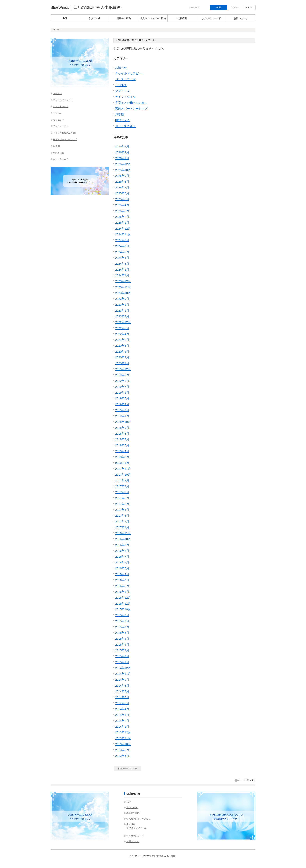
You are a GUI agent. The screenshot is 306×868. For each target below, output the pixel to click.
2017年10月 (123, 475)
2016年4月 (122, 574)
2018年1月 (122, 463)
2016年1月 (122, 592)
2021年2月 (122, 340)
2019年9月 (122, 375)
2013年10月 (123, 744)
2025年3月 (122, 211)
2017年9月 (122, 480)
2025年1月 (122, 223)
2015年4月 (122, 644)
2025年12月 (123, 164)
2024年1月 (122, 275)
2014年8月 (122, 685)
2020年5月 (122, 351)
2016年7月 (122, 557)
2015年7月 (122, 627)
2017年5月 (122, 504)
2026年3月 (122, 146)
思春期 (120, 114)
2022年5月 (122, 328)
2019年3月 (122, 404)
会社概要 (182, 18)
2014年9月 (122, 680)
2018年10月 (123, 422)
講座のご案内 (124, 18)
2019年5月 (122, 398)
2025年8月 (122, 182)
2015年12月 (123, 598)
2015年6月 (122, 633)
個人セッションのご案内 (153, 18)
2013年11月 (123, 738)
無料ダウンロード (212, 18)
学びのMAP (94, 18)
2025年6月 (122, 193)
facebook (235, 7)
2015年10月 (123, 609)
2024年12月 (123, 228)
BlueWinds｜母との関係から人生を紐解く (87, 7)
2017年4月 (122, 510)
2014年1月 (122, 726)
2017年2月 (122, 521)
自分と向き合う (125, 126)
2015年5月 (122, 639)
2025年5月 (122, 199)
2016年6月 (122, 562)
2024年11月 (123, 234)
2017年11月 (123, 469)
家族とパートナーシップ (131, 108)
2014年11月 (123, 674)
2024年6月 (122, 246)
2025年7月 (122, 187)
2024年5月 (122, 252)
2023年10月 (123, 293)
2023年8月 (122, 305)
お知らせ (121, 67)
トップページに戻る (127, 768)
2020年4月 (122, 357)
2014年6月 (122, 697)
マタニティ (122, 91)
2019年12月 (123, 369)
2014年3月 (122, 715)
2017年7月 (122, 492)
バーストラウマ (125, 79)
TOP (65, 18)
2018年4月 (122, 451)
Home (56, 30)
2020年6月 (122, 346)
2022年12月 (123, 322)
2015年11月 (123, 603)
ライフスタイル (125, 97)
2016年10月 (123, 539)
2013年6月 (122, 750)
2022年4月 (122, 334)
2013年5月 (122, 756)
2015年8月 (122, 621)
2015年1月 (122, 662)
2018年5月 (122, 445)
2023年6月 (122, 310)
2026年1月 (122, 158)
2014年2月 (122, 721)
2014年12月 (123, 668)
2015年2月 (122, 656)
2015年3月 (122, 650)
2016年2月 (122, 586)
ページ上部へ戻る (247, 780)
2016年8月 (122, 551)
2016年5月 (122, 568)
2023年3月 (122, 316)
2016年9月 (122, 545)
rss (249, 7)
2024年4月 (122, 258)
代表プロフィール (138, 828)
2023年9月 (122, 299)
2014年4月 (122, 709)
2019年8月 (122, 381)
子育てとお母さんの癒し (131, 103)
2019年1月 (122, 416)
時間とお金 (122, 120)
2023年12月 (123, 281)
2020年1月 (122, 363)
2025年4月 (122, 205)
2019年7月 (122, 387)
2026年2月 (122, 152)
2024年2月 (122, 269)
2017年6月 (122, 498)
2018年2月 (122, 457)
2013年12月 (123, 732)
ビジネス (121, 85)
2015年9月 (122, 615)
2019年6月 (122, 392)
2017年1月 (122, 527)
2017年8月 (122, 486)
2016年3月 (122, 580)
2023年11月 (123, 287)
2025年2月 (122, 217)
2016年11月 (123, 533)
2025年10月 (123, 170)
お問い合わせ (241, 18)
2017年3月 (122, 516)
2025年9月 (122, 176)
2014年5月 (122, 703)
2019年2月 (122, 410)
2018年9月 (122, 428)
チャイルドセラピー (128, 73)
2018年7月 (122, 439)
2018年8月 (122, 434)
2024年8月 (122, 240)
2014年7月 (122, 691)
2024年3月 (122, 264)
